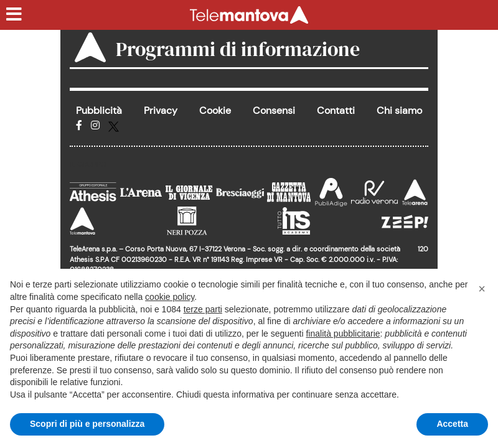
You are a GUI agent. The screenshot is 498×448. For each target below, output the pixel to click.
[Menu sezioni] (14, 15)
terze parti (203, 309)
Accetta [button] (452, 424)
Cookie (215, 110)
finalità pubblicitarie (343, 334)
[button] (482, 289)
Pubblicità (99, 110)
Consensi (274, 110)
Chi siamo (399, 110)
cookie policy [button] (170, 297)
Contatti (336, 110)
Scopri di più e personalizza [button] (87, 424)
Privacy (161, 110)
